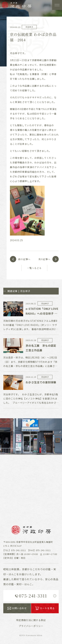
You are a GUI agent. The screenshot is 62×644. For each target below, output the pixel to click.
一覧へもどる (34, 268)
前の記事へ (24, 259)
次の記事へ (44, 259)
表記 (31, 620)
